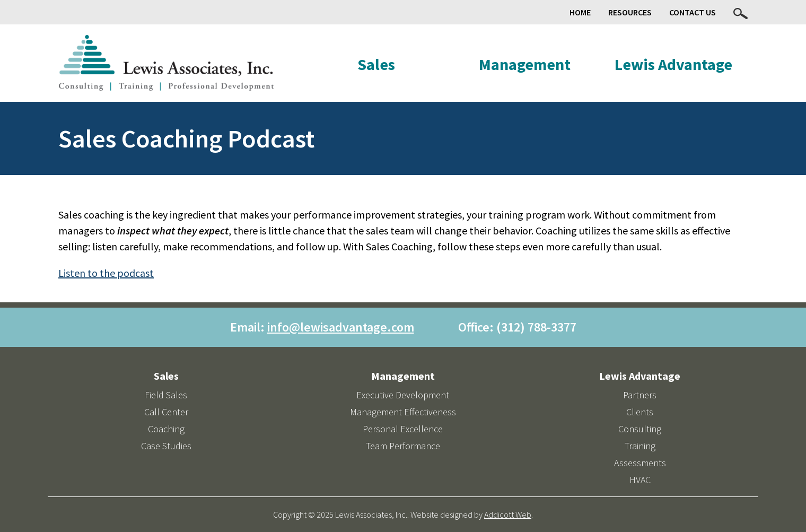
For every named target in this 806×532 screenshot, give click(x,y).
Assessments (640, 463)
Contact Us (693, 12)
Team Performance (403, 446)
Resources (630, 12)
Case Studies (166, 446)
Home (580, 12)
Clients (640, 412)
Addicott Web (508, 514)
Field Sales (166, 395)
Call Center (166, 412)
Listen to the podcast (106, 273)
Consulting (640, 429)
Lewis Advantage (673, 64)
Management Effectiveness (403, 412)
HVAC (640, 480)
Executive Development (403, 395)
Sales (376, 64)
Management (525, 64)
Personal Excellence (403, 429)
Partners (640, 395)
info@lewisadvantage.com (341, 327)
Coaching (166, 429)
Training (640, 446)
